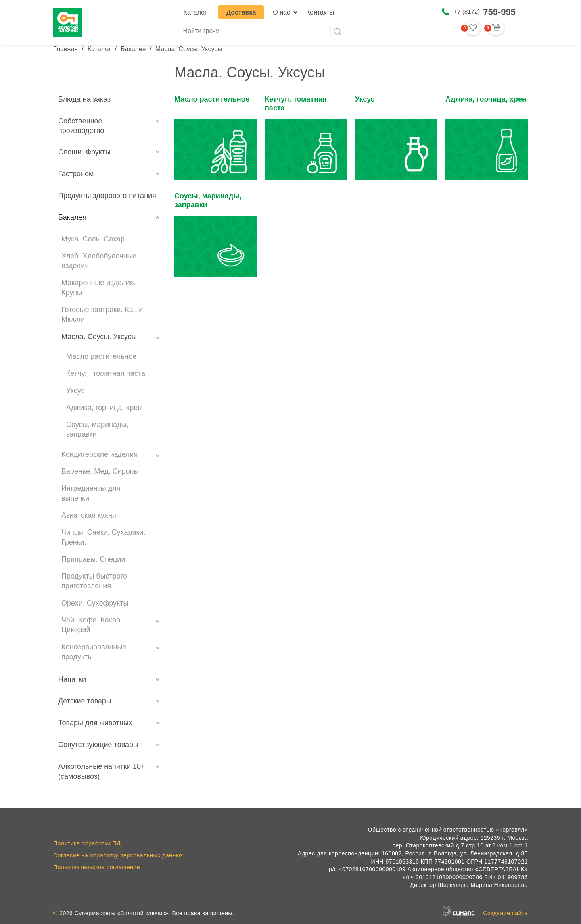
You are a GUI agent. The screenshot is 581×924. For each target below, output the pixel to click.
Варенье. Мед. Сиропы (100, 471)
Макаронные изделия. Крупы (98, 287)
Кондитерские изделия (99, 454)
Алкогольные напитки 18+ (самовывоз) (102, 771)
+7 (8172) (485, 12)
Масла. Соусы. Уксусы (99, 337)
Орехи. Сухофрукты (95, 603)
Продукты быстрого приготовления (94, 581)
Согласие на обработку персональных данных (118, 855)
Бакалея (133, 49)
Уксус (75, 391)
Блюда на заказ (84, 99)
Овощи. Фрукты (84, 152)
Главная (66, 49)
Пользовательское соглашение (97, 867)
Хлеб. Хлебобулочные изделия (99, 261)
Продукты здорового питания (107, 196)
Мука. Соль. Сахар (93, 239)
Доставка (241, 12)
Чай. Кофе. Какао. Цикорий (92, 625)
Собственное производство (81, 126)
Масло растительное (101, 356)
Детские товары (85, 701)
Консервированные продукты (94, 652)
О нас (281, 12)
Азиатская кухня (89, 515)
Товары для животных (95, 723)
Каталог (195, 12)
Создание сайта (505, 913)
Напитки (72, 679)
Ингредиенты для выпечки (91, 493)
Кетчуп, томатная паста (106, 373)
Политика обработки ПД (87, 843)
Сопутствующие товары (98, 745)
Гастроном (76, 174)
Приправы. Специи (93, 559)
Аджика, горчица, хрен (104, 408)
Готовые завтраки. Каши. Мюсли (103, 314)
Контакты (320, 12)
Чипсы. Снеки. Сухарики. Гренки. (103, 537)
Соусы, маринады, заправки (97, 429)
